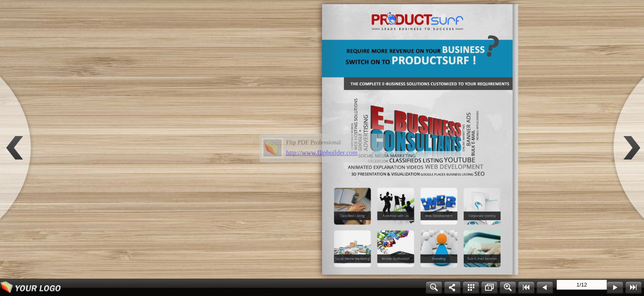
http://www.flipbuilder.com (322, 153)
